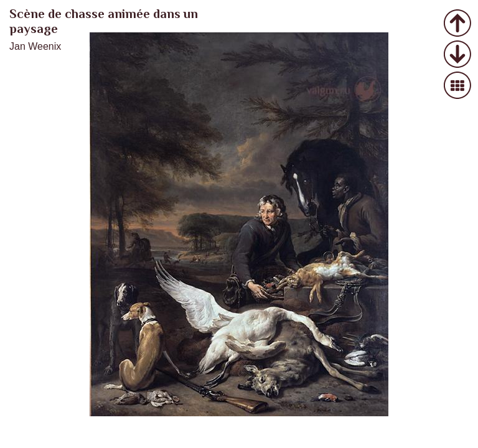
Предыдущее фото (458, 24)
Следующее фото (458, 55)
